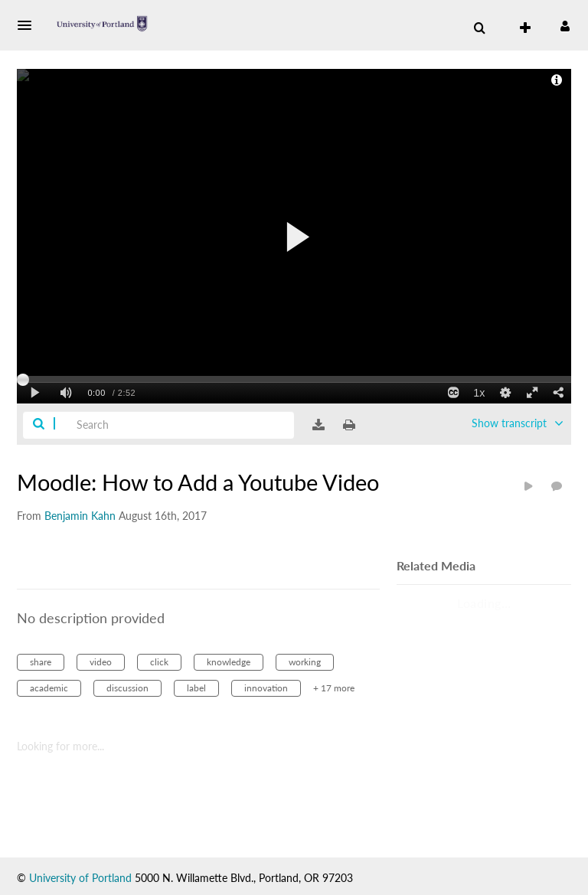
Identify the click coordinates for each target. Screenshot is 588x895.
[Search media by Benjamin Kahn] (80, 516)
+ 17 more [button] (334, 688)
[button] (29, 25)
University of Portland (80, 878)
